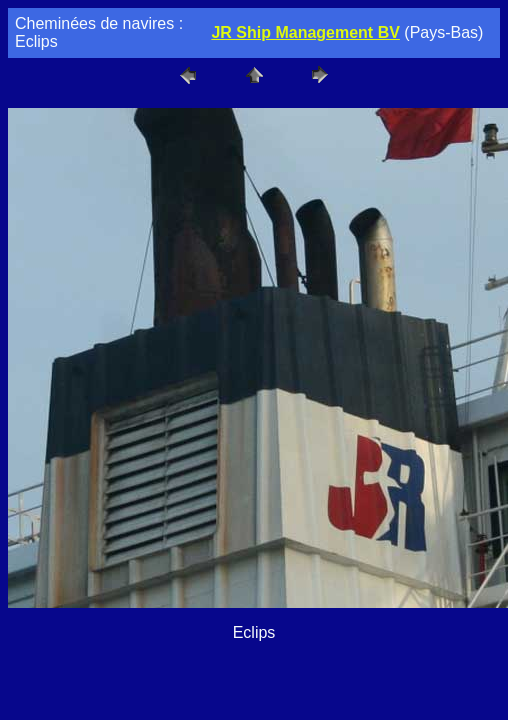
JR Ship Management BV (305, 32)
